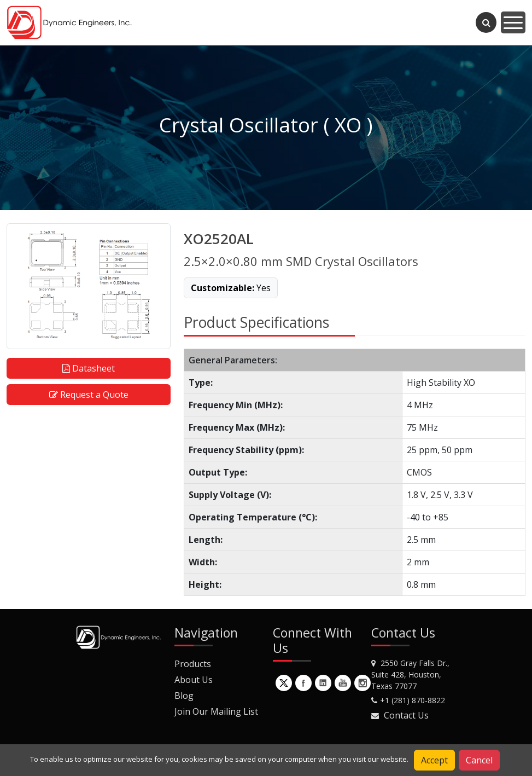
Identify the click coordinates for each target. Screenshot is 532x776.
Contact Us (406, 715)
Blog (184, 696)
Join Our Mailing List (216, 711)
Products (193, 664)
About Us (194, 680)
